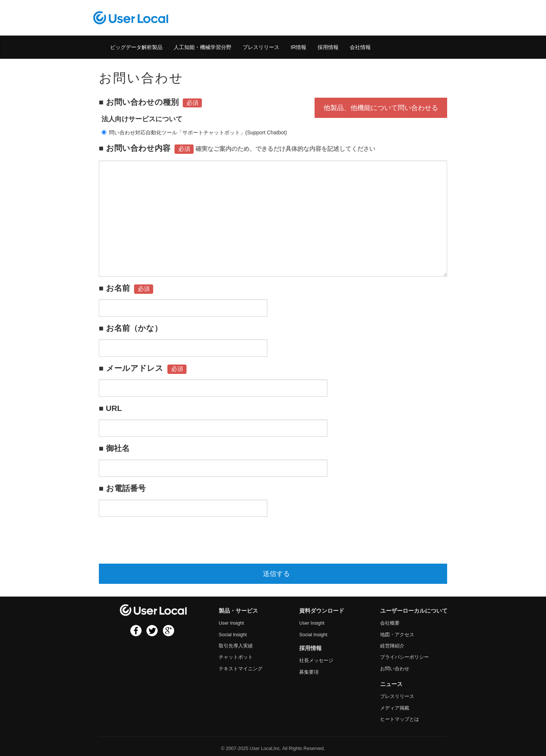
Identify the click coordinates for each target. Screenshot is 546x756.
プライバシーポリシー (404, 657)
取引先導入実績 (236, 646)
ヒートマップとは (400, 719)
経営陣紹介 (392, 646)
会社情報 (360, 47)
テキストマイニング (241, 669)
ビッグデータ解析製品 (136, 47)
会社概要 (390, 623)
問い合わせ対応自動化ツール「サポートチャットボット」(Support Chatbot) (194, 132)
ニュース (391, 684)
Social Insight (233, 635)
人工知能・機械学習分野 (203, 47)
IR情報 (298, 47)
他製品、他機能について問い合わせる (381, 108)
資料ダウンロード (322, 611)
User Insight (231, 623)
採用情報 (328, 47)
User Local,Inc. (266, 749)
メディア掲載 (395, 708)
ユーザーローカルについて (414, 611)
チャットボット (236, 657)
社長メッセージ (316, 661)
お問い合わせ (395, 669)
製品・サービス (238, 611)
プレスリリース (261, 47)
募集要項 (309, 672)
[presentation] (156, 540)
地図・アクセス (397, 635)
